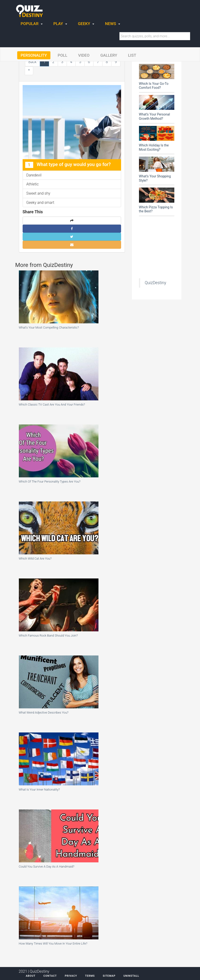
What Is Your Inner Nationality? (39, 790)
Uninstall (131, 976)
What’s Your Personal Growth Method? (155, 116)
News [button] (113, 24)
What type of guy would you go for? (68, 165)
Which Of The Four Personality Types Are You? (50, 481)
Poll (63, 55)
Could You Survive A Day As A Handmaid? (47, 867)
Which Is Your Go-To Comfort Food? (154, 86)
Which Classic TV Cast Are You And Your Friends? (52, 404)
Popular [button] (32, 24)
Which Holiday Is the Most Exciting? (154, 147)
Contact (50, 976)
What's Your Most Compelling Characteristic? (49, 327)
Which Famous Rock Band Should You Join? (48, 636)
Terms (90, 976)
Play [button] (60, 24)
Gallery (109, 55)
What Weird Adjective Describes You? (44, 713)
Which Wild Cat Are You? (35, 558)
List (132, 55)
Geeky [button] (86, 24)
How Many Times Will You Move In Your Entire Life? (53, 944)
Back (33, 62)
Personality (34, 55)
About (31, 976)
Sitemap (109, 976)
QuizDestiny (156, 283)
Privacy (71, 976)
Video (84, 55)
